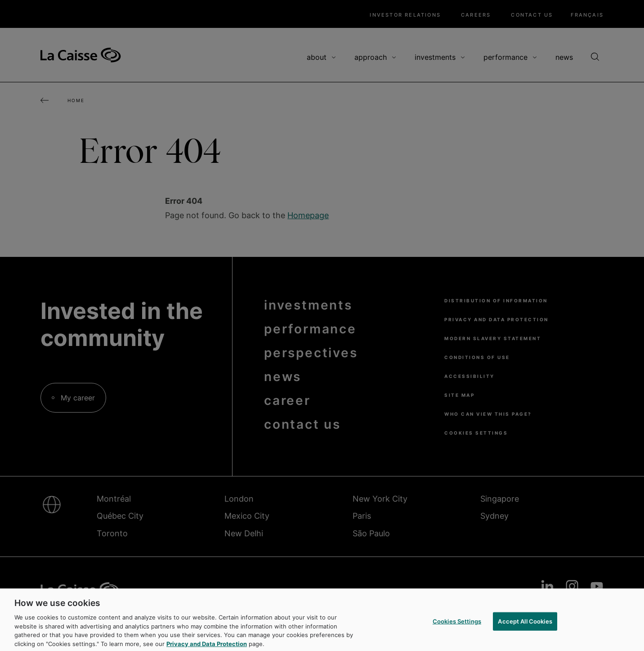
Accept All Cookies (525, 625)
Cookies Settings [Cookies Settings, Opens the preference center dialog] (457, 625)
